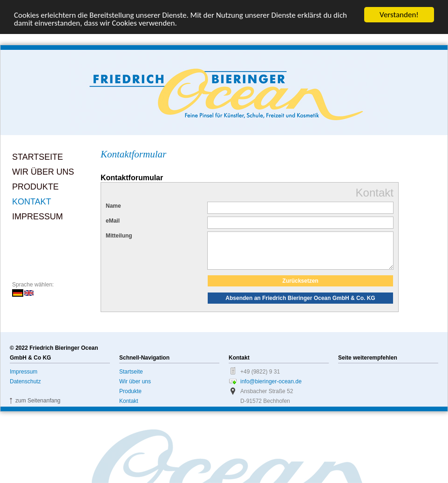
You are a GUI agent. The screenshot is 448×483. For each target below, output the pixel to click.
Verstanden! (399, 15)
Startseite (37, 157)
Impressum (37, 217)
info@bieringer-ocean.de (271, 388)
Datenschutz (25, 388)
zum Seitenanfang (38, 408)
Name (113, 206)
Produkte (35, 187)
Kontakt (32, 202)
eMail (113, 221)
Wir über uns (43, 172)
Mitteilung (119, 236)
